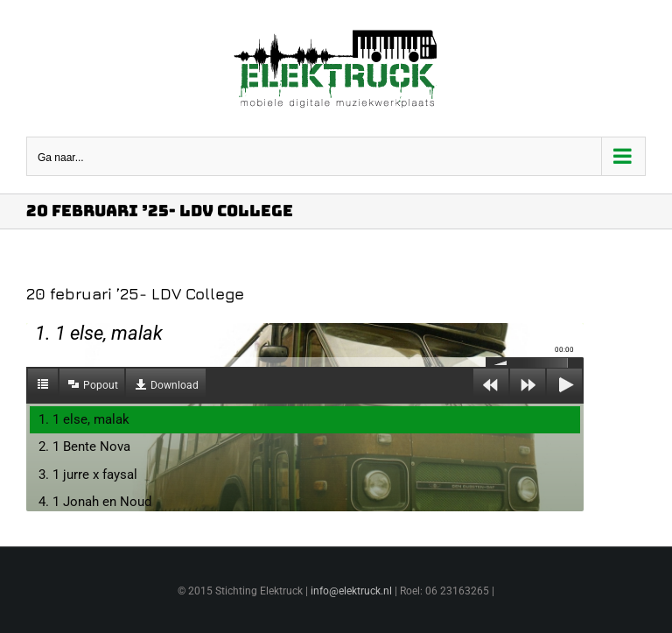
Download (175, 385)
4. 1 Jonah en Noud (95, 502)
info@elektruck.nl (351, 591)
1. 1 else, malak (84, 419)
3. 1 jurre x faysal (88, 475)
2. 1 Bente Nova (84, 447)
